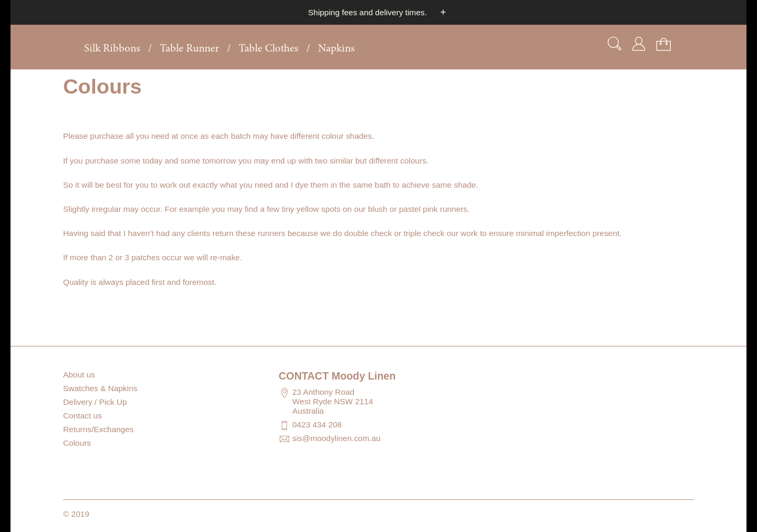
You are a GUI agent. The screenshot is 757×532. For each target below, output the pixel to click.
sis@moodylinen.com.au (336, 438)
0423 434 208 (317, 424)
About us (79, 375)
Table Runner (190, 49)
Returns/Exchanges (98, 429)
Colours (77, 443)
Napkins (336, 49)
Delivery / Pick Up (95, 402)
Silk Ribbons (112, 49)
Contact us (83, 416)
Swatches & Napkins (100, 388)
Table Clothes (269, 49)
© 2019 (76, 514)
